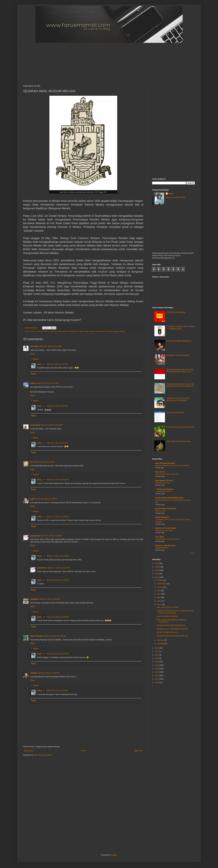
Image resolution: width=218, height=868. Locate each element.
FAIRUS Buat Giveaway (176, 312)
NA (31, 462)
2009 (157, 683)
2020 (157, 648)
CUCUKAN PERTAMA (175, 413)
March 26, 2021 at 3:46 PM (52, 425)
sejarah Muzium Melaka (104, 331)
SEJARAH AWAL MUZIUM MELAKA (171, 625)
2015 (157, 662)
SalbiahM (34, 599)
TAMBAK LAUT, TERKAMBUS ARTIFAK (172, 629)
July (159, 591)
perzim (92, 331)
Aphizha (34, 673)
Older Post (138, 751)
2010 (157, 679)
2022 (157, 574)
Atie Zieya (34, 346)
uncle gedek (35, 425)
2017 (157, 655)
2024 (157, 567)
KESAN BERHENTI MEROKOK (179, 341)
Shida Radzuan (37, 636)
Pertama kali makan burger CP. (167, 474)
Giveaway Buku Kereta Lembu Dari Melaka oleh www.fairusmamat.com (180, 385)
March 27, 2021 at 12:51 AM (58, 480)
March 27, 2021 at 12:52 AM (58, 517)
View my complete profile (175, 197)
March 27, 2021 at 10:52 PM (58, 556)
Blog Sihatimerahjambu (165, 463)
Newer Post (28, 751)
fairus (40, 364)
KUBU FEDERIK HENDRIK (167, 616)
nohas (33, 383)
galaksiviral (35, 536)
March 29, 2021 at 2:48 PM (49, 673)
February (161, 640)
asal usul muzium (43, 331)
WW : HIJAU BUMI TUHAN (167, 607)
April (159, 601)
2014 (157, 665)
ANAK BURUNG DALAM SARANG (180, 427)
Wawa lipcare (160, 511)
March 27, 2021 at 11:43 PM (59, 568)
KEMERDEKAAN (162, 548)
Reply (32, 354)
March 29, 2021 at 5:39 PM (57, 691)
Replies (36, 359)
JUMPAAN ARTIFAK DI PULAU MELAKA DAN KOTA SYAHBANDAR (175, 612)
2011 (157, 676)
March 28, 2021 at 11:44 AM (55, 636)
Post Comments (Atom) (43, 755)
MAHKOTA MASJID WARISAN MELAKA (172, 636)
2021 (157, 577)
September (162, 584)
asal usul (33, 331)
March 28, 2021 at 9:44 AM (49, 599)
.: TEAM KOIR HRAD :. (164, 491)
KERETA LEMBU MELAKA (167, 632)
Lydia (32, 499)
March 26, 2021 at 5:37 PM (57, 364)
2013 (157, 669)
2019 (157, 651)
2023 (157, 570)
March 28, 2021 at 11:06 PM (58, 580)
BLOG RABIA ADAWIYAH (166, 509)
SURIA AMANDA (162, 517)
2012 (157, 672)
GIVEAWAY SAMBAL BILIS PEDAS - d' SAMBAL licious (180, 328)
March (160, 604)
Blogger (114, 855)
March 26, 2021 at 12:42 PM (47, 383)
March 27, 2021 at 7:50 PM (51, 536)
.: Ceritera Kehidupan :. (165, 489)
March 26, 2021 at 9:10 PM (44, 462)
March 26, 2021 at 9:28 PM (46, 499)
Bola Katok (160, 472)
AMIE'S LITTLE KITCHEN (166, 528)
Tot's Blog (159, 537)
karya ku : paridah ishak (165, 546)
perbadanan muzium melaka (79, 331)
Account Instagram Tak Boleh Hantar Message (173, 466)
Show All (192, 553)
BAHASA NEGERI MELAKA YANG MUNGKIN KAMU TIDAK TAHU (180, 371)
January (160, 644)
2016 (157, 658)
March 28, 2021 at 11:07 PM (58, 654)
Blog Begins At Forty (164, 481)
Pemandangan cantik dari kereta (167, 539)
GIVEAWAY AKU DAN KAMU (178, 355)
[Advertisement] (95, 61)
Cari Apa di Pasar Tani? (164, 530)
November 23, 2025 (163, 483)
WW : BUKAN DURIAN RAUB (178, 441)
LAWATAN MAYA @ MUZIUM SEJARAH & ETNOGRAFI (178, 399)
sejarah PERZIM (119, 331)
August (160, 587)
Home (84, 751)
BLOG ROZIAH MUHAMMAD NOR (169, 498)
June (159, 594)
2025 (157, 563)
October (160, 580)
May (159, 598)
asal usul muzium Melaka (59, 331)
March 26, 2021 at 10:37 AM (50, 346)
